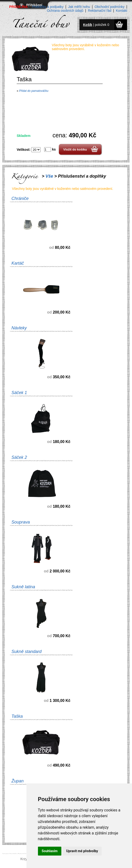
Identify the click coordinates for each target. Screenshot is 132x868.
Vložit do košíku (75, 149)
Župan (18, 781)
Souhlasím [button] (50, 851)
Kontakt (122, 11)
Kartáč (18, 263)
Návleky (19, 328)
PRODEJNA (18, 7)
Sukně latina (23, 587)
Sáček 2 (19, 457)
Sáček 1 (19, 393)
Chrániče (20, 198)
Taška (17, 716)
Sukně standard (26, 652)
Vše (49, 176)
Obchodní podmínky (109, 7)
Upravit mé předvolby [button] (82, 851)
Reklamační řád (100, 11)
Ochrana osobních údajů (65, 11)
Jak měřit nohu (79, 7)
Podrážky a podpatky (48, 7)
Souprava (21, 522)
